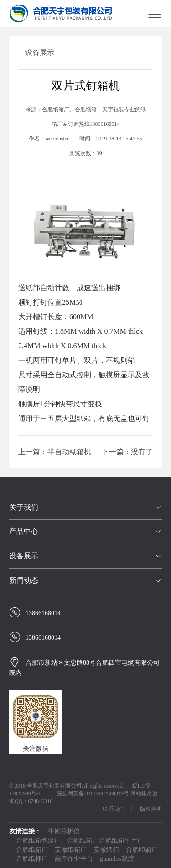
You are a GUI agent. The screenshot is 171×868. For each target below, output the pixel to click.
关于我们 (24, 507)
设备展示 (24, 556)
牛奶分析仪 (64, 831)
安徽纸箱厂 (71, 850)
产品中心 (24, 531)
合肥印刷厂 (142, 850)
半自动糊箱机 (69, 452)
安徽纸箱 (106, 850)
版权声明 (151, 809)
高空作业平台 (74, 859)
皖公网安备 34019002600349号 (93, 793)
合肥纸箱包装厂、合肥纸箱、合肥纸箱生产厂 (80, 840)
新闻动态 (24, 580)
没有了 (142, 452)
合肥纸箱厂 (32, 850)
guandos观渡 (117, 859)
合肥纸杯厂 (32, 859)
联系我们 (114, 809)
